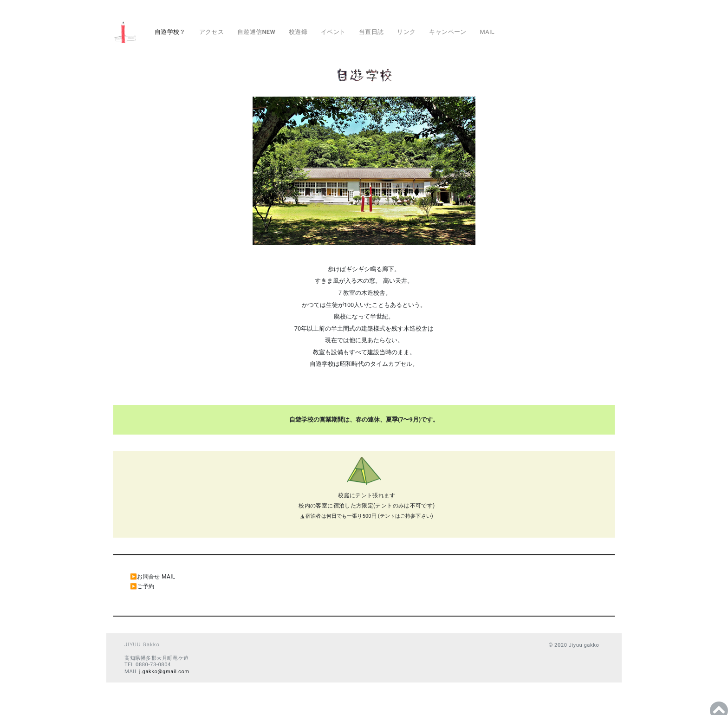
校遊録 (298, 32)
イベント (333, 32)
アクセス (212, 32)
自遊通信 (256, 32)
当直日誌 (371, 32)
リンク (406, 32)
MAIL (487, 32)
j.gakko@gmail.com (164, 672)
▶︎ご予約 (142, 586)
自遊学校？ (170, 32)
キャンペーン (448, 32)
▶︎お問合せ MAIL (153, 577)
